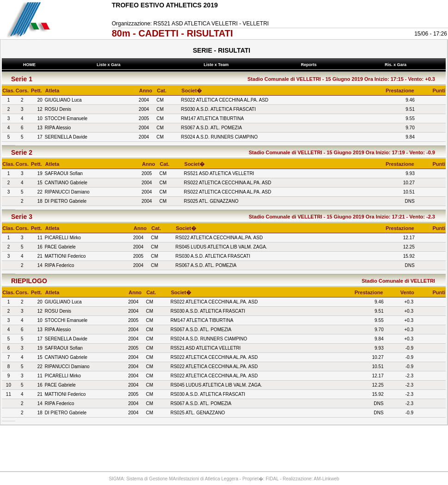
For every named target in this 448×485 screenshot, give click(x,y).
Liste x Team (218, 65)
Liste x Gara (110, 65)
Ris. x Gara (397, 65)
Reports (310, 65)
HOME (30, 65)
